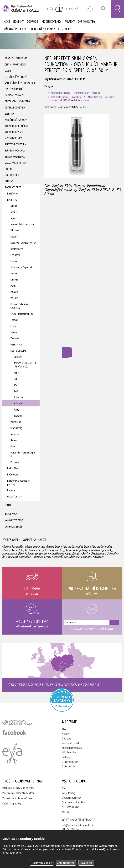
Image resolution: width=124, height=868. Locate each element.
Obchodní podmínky (42, 29)
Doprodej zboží (13, 527)
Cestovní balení (14, 89)
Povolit (86, 863)
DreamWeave (17, 249)
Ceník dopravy (69, 793)
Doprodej (33, 22)
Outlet (9, 505)
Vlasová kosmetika (15, 163)
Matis (13, 286)
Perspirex (15, 462)
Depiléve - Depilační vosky (23, 243)
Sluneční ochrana (15, 151)
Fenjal (13, 326)
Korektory (18, 397)
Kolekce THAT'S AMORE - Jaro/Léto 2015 (25, 365)
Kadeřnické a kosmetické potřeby (19, 482)
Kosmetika (12, 200)
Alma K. (14, 212)
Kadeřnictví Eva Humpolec (12, 753)
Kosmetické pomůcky (16, 126)
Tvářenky (18, 416)
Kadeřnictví (13, 194)
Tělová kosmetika (15, 157)
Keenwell (15, 338)
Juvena (14, 273)
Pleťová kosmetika (15, 144)
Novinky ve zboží (14, 520)
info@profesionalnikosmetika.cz (77, 825)
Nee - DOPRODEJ (18, 351)
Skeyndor (15, 434)
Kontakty (64, 29)
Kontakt (66, 812)
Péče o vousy (12, 175)
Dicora (13, 446)
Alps (13, 218)
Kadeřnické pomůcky (16, 120)
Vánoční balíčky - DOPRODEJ (20, 83)
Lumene (14, 280)
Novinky (18, 22)
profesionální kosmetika (23, 723)
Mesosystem (16, 345)
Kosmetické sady (14, 132)
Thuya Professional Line (22, 314)
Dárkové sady (87, 22)
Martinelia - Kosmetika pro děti (23, 454)
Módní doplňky (52, 22)
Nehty (17, 373)
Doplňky (18, 357)
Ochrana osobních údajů (73, 802)
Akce (7, 22)
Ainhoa (14, 206)
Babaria (14, 440)
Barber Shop (13, 468)
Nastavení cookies (71, 807)
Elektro (9, 114)
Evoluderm (15, 255)
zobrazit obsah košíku (62, 9)
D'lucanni (15, 230)
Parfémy (70, 22)
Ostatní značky (14, 496)
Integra (14, 332)
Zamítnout (66, 863)
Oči (15, 379)
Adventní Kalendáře (16, 58)
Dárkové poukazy (15, 29)
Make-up (18, 403)
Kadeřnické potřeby (71, 743)
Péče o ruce (13, 474)
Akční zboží (11, 514)
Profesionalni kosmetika (62, 700)
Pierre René (16, 422)
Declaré (14, 237)
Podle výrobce (13, 187)
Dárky (8, 71)
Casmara (15, 320)
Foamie (14, 261)
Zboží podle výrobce (59, 97)
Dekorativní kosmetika (18, 101)
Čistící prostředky (15, 65)
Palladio (14, 292)
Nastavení (42, 863)
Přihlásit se (103, 9)
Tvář (16, 391)
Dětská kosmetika (15, 108)
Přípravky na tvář (81, 93)
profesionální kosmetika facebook (14, 732)
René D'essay (16, 428)
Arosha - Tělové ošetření (22, 224)
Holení (9, 169)
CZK (90, 9)
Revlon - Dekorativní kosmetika (20, 306)
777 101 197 (73, 829)
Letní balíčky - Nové (16, 77)
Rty (15, 385)
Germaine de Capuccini (21, 267)
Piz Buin (14, 298)
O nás (65, 788)
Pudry (16, 410)
